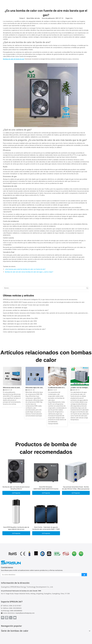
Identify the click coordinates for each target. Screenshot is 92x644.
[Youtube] (15, 618)
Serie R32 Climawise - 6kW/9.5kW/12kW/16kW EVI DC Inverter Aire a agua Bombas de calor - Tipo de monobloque (46, 488)
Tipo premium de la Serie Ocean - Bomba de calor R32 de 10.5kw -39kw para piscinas (76, 488)
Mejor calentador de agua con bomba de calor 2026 (20, 321)
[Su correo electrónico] (40, 575)
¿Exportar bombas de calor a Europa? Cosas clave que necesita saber (26, 305)
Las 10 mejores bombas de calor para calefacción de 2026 (22, 326)
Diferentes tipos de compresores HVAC (35, 388)
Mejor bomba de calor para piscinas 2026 (16, 316)
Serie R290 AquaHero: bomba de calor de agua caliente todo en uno (16, 528)
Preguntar (16, 493)
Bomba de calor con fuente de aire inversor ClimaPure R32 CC (16, 488)
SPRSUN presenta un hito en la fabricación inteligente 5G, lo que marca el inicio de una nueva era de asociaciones (40, 300)
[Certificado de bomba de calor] (46, 554)
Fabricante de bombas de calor (22, 591)
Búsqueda (87, 288)
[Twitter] (11, 618)
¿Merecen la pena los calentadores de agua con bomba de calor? (24, 329)
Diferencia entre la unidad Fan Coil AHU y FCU (12, 388)
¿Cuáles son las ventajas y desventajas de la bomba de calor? (80, 388)
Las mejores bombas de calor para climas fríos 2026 (20, 318)
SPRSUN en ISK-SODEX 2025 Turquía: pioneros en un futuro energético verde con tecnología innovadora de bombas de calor (44, 302)
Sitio (71, 18)
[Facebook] (3, 618)
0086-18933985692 (16, 611)
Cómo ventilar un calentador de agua (15, 308)
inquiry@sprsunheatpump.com (25, 613)
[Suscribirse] (84, 575)
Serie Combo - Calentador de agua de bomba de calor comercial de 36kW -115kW (46, 528)
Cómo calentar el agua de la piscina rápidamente (19, 332)
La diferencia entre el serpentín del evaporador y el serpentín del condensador (57, 388)
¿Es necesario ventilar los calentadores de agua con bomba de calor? (26, 310)
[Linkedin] (7, 618)
